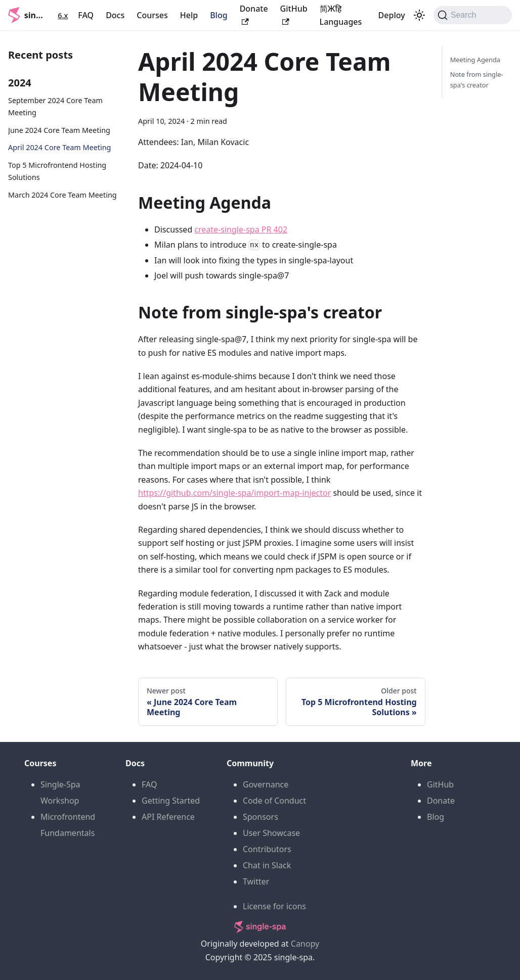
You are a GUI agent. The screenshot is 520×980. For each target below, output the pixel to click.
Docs (115, 15)
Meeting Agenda (475, 60)
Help (189, 15)
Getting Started (171, 801)
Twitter (256, 881)
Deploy (392, 15)
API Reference (168, 817)
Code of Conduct (274, 801)
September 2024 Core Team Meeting (55, 106)
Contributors (267, 849)
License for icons (274, 906)
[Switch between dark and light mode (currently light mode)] (419, 15)
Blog (219, 15)
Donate (441, 801)
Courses (152, 15)
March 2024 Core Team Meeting (62, 195)
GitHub (440, 784)
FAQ (86, 15)
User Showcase (271, 833)
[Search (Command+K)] (473, 15)
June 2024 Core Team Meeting (59, 130)
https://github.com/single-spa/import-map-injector (234, 493)
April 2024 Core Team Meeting (59, 147)
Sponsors (261, 817)
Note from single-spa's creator (477, 80)
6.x (63, 15)
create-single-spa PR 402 (241, 229)
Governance (266, 784)
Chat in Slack (267, 865)
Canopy (305, 944)
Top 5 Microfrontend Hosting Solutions (57, 171)
